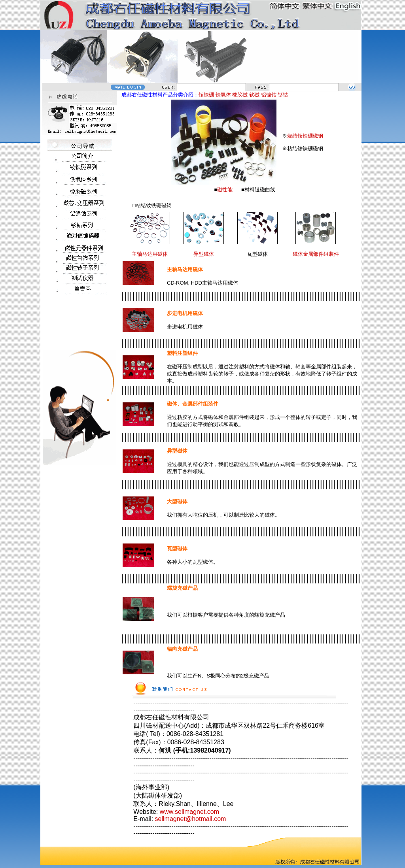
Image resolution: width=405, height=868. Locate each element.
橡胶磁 (240, 95)
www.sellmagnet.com (189, 812)
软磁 (254, 95)
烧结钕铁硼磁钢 (305, 136)
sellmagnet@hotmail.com (191, 819)
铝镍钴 (269, 95)
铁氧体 (223, 95)
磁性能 (225, 190)
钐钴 (283, 95)
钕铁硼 (206, 95)
